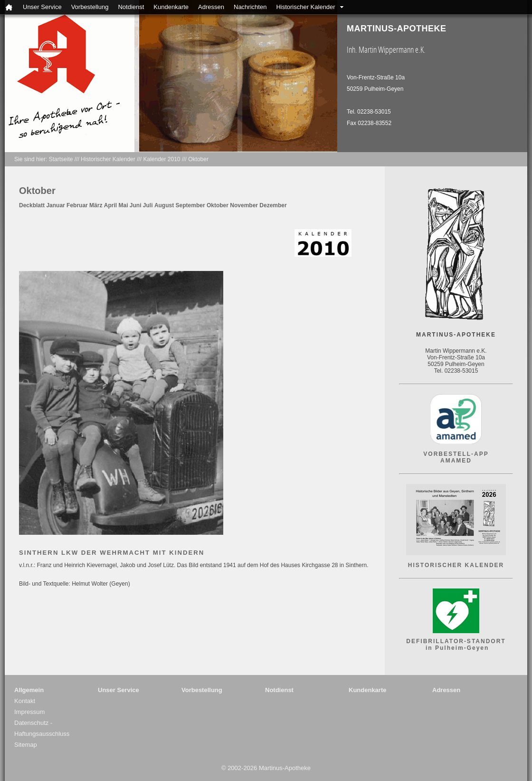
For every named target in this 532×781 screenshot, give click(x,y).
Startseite (61, 159)
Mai (123, 205)
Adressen (211, 7)
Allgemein (29, 690)
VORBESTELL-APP (456, 454)
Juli (148, 205)
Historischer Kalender (305, 7)
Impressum (29, 712)
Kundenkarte (171, 7)
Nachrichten (250, 7)
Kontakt (25, 701)
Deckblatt (32, 205)
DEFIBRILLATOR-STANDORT (456, 641)
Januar (55, 205)
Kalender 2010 (161, 159)
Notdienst (131, 7)
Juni (136, 205)
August (164, 205)
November (244, 205)
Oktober (198, 159)
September (190, 205)
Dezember (273, 205)
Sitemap (26, 745)
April (110, 205)
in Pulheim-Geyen (456, 648)
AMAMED (456, 461)
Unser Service (42, 7)
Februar (77, 205)
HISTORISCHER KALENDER (456, 565)
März (96, 205)
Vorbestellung (90, 7)
